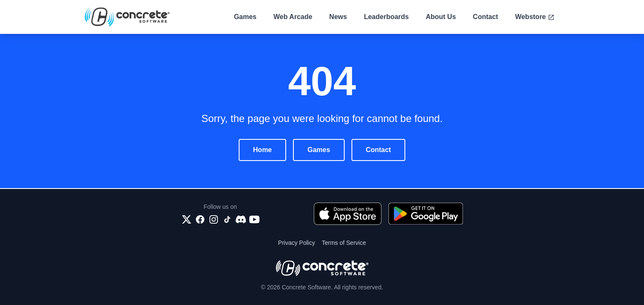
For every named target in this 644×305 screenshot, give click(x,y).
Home (262, 150)
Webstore (535, 17)
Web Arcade (293, 17)
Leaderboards (386, 17)
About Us (441, 17)
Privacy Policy (297, 243)
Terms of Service (344, 243)
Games (245, 17)
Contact (485, 17)
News (338, 17)
